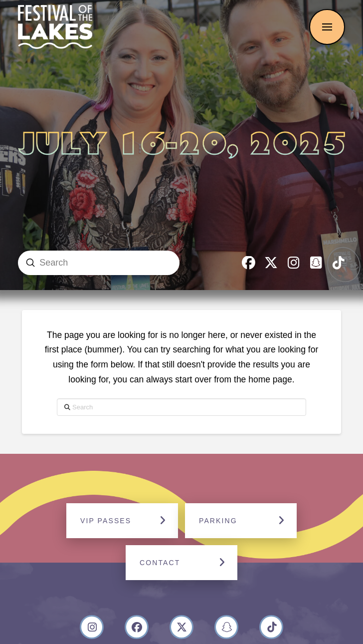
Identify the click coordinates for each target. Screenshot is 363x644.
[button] (327, 27)
